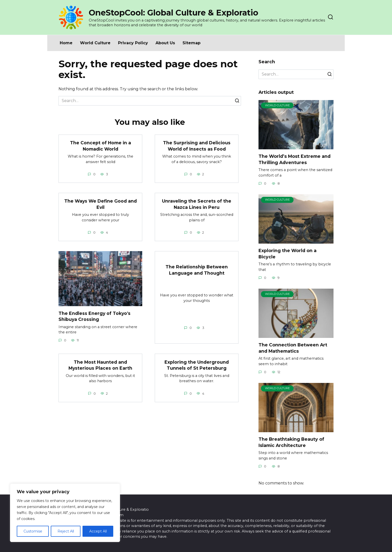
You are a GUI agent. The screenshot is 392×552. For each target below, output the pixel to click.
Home (66, 43)
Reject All (66, 531)
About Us (165, 43)
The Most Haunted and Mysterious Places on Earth (100, 365)
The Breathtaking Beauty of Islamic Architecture (291, 442)
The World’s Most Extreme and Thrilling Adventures (294, 159)
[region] (65, 513)
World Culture (95, 43)
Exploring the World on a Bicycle (287, 254)
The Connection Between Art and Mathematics (293, 348)
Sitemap (191, 43)
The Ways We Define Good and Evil (100, 204)
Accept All (98, 531)
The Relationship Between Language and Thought (197, 270)
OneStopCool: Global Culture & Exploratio (173, 13)
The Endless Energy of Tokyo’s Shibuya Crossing (95, 316)
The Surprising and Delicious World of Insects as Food (197, 146)
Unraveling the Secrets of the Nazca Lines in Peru (197, 204)
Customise (33, 531)
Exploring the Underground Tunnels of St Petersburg (197, 365)
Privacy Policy (133, 43)
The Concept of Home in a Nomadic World (100, 146)
